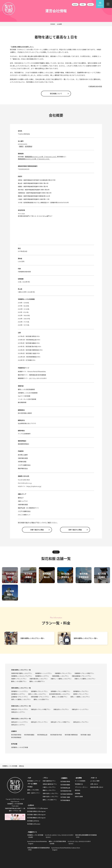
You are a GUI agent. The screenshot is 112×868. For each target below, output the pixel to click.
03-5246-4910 (25, 480)
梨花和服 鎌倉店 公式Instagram (36, 818)
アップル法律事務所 (24, 434)
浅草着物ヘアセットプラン (39, 691)
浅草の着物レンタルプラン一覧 (21, 688)
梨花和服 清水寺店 (31, 346)
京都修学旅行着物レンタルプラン (22, 673)
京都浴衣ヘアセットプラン (20, 709)
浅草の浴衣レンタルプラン (50, 793)
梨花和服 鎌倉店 (31, 357)
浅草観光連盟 (22, 462)
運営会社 (78, 790)
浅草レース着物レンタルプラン (80, 697)
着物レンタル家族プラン (37, 681)
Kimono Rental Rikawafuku (37, 371)
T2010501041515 (24, 169)
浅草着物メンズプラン (18, 694)
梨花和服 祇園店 (31, 343)
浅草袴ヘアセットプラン (81, 694)
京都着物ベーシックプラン (43, 673)
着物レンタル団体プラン (19, 681)
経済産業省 (28, 146)
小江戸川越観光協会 (24, 465)
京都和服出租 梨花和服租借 (37, 375)
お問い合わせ (94, 784)
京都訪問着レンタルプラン (60, 676)
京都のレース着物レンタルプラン (61, 679)
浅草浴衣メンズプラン (18, 725)
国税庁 (21, 146)
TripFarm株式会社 (24, 134)
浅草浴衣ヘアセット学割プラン (60, 722)
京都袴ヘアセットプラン (19, 679)
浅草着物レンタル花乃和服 (20, 747)
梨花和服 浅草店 (31, 336)
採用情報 (78, 793)
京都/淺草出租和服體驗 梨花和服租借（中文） (86, 836)
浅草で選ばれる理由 (75, 530)
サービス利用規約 (80, 781)
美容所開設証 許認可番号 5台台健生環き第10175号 (39, 180)
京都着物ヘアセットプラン (63, 673)
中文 (83, 4)
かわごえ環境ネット (24, 515)
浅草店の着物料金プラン (50, 784)
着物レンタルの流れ (33, 790)
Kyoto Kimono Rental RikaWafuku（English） (37, 842)
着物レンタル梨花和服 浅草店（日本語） (57, 842)
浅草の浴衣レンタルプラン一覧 (21, 719)
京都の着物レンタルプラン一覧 (21, 670)
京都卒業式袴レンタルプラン (39, 679)
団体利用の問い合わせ (97, 787)
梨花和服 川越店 (31, 353)
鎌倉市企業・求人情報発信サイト (28, 508)
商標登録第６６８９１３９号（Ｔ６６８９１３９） (34, 159)
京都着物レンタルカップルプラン (22, 676)
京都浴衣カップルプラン (61, 709)
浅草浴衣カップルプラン (81, 722)
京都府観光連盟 (23, 458)
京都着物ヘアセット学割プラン (84, 673)
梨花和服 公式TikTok (33, 821)
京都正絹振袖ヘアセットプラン (82, 676)
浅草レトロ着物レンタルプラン (21, 699)
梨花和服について (56, 94)
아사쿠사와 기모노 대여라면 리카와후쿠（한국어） (79, 842)
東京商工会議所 (23, 455)
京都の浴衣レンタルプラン (50, 797)
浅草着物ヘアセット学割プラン (60, 691)
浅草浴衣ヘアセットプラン (39, 722)
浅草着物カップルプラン (81, 691)
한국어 (91, 4)
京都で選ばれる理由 (37, 530)
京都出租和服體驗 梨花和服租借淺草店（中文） (38, 849)
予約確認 (30, 787)
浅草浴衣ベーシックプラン (20, 722)
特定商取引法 (79, 784)
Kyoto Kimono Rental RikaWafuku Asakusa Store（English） (66, 849)
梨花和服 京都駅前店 (32, 350)
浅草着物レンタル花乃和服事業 (28, 393)
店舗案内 (14, 731)
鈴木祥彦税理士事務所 (25, 413)
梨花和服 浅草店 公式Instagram (36, 811)
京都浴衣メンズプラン (18, 712)
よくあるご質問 (95, 781)
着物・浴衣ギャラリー (34, 793)
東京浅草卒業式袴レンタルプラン (60, 694)
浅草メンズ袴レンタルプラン (37, 694)
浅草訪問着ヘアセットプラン (40, 697)
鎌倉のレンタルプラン (49, 790)
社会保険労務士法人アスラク (27, 423)
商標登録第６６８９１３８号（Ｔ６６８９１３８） (41, 157)
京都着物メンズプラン (42, 676)
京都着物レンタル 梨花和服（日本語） (35, 836)
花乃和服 (29, 360)
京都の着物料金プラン (49, 781)
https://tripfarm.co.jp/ (34, 486)
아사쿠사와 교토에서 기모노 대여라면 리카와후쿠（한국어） (59, 836)
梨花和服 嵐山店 (31, 340)
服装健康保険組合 (24, 444)
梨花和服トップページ (34, 781)
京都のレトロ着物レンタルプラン (85, 679)
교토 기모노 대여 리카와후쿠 (38, 378)
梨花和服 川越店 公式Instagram (36, 815)
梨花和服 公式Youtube (34, 824)
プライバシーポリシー (81, 787)
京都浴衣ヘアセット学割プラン (41, 709)
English (75, 4)
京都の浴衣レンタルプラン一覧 (21, 706)
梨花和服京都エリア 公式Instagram (38, 808)
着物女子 (21, 498)
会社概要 (59, 24)
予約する (100, 4)
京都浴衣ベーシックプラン (80, 709)
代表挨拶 (53, 24)
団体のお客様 (79, 797)
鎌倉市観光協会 (23, 468)
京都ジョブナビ (23, 501)
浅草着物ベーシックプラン (20, 691)
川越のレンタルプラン (49, 787)
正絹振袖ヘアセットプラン (20, 697)
